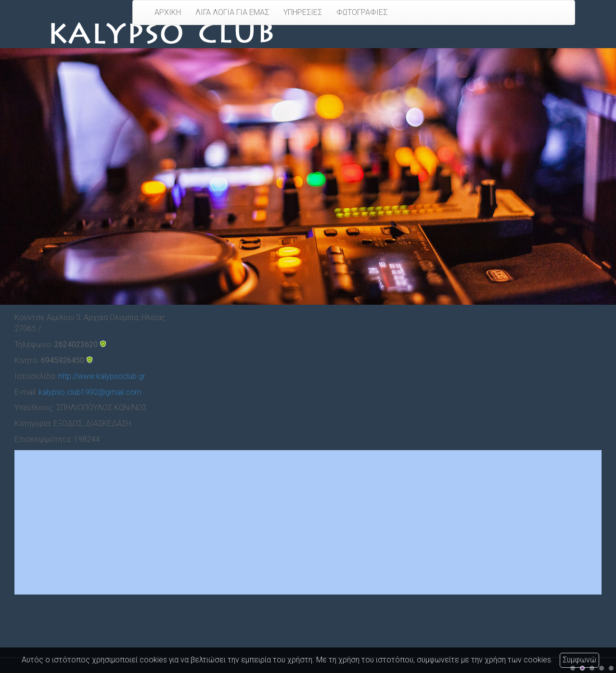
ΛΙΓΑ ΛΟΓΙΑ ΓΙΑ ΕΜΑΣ (232, 12)
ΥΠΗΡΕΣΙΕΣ (303, 12)
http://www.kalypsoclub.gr (102, 376)
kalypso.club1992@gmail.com (90, 392)
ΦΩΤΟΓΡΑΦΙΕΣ (362, 12)
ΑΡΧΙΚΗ (168, 12)
